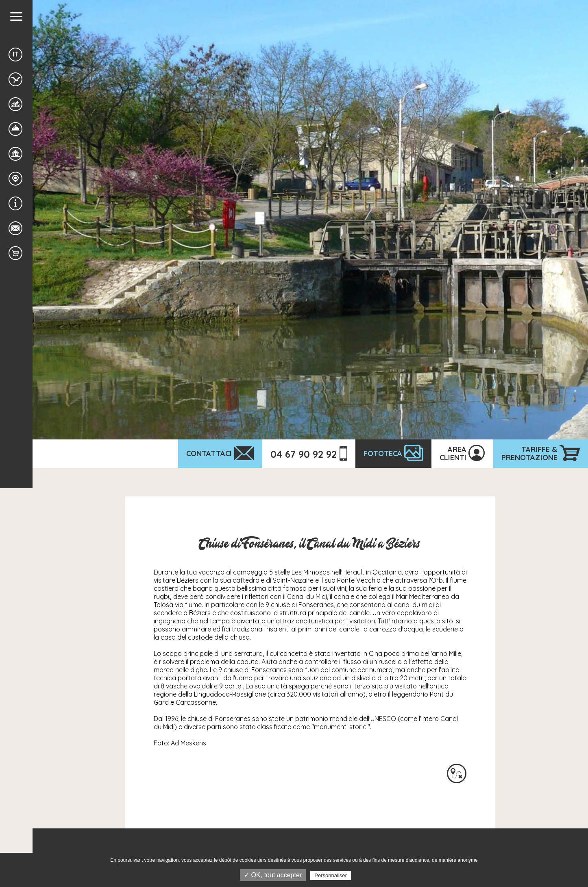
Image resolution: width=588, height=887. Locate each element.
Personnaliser (331, 875)
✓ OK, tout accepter (273, 875)
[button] (16, 16)
